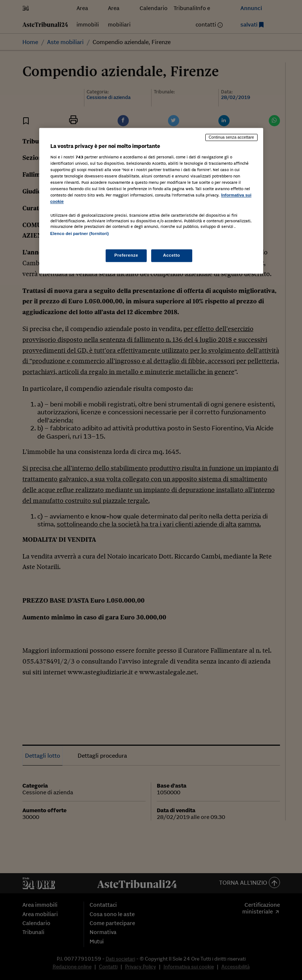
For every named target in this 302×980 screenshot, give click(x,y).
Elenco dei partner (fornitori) (80, 234)
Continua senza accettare (231, 137)
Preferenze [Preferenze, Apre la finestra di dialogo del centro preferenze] (126, 255)
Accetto (172, 255)
